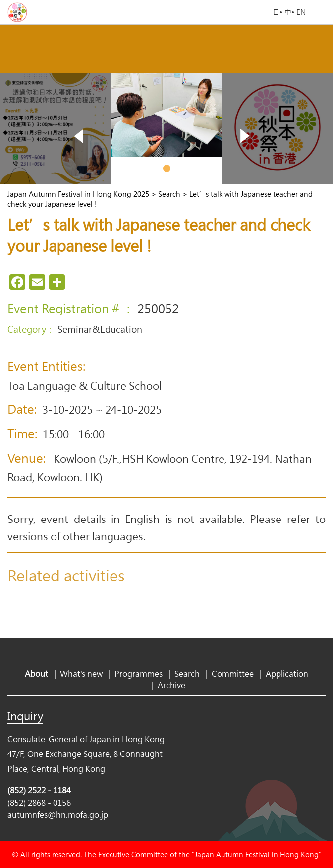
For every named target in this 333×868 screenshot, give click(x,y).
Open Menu (321, 12)
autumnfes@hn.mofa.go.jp (58, 815)
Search (187, 673)
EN (301, 12)
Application (287, 673)
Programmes (139, 673)
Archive (171, 685)
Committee (233, 673)
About (36, 673)
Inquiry (25, 716)
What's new (81, 673)
